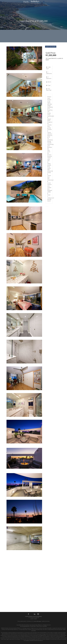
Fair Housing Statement (25, 626)
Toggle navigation (2, 3)
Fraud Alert (45, 626)
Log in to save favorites (51, 47)
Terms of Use (39, 626)
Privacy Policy (33, 626)
